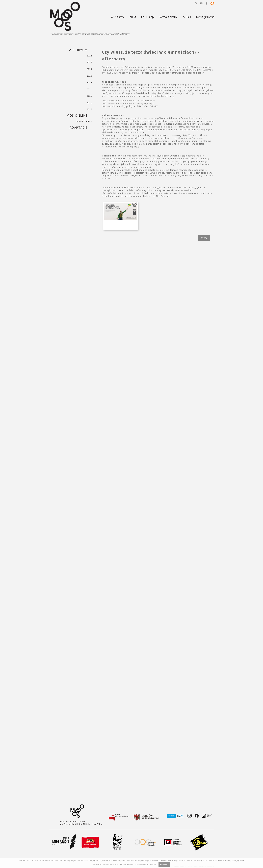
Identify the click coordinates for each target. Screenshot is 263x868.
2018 (89, 109)
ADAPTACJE (79, 127)
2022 (89, 83)
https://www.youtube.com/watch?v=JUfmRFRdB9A (129, 101)
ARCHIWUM (69, 34)
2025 (89, 62)
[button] (196, 3)
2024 (89, 69)
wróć (204, 238)
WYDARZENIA (57, 34)
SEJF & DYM (171, 70)
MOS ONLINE (77, 115)
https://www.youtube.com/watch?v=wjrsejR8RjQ (128, 103)
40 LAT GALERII (84, 121)
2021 (77, 34)
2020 (89, 96)
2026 (89, 56)
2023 (89, 76)
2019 (89, 103)
